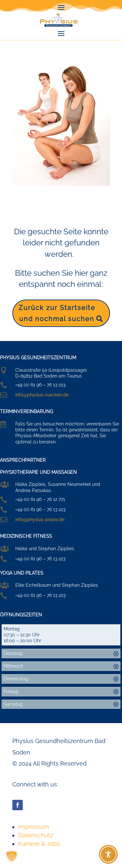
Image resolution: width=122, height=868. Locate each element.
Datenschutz (36, 835)
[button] (12, 856)
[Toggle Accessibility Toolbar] (108, 854)
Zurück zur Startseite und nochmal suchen (57, 313)
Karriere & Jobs (39, 844)
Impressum (34, 827)
